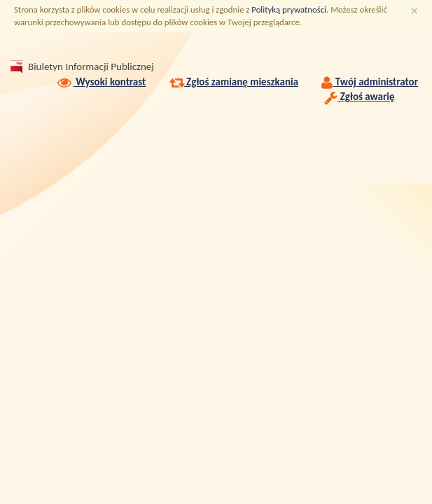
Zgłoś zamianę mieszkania (234, 82)
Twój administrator (370, 82)
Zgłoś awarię (359, 97)
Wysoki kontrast (100, 82)
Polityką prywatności (289, 9)
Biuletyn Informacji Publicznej (91, 66)
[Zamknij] (414, 11)
